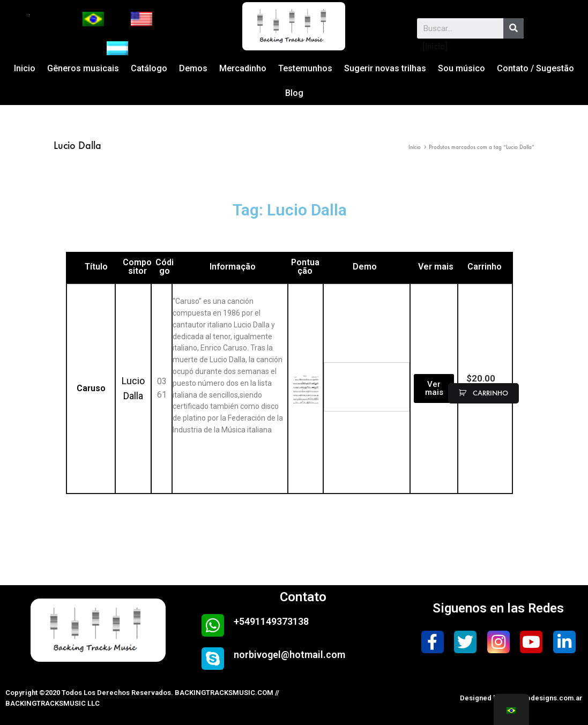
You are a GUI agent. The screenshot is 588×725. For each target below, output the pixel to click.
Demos (193, 68)
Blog (294, 93)
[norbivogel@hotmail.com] (213, 659)
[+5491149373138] (213, 625)
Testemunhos (305, 68)
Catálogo (149, 68)
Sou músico (462, 68)
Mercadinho (243, 68)
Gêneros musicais (83, 68)
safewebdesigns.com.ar (542, 698)
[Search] (513, 28)
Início (415, 147)
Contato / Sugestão (535, 68)
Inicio (25, 68)
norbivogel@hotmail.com (289, 655)
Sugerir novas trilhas (385, 68)
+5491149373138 (271, 621)
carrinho (489, 393)
